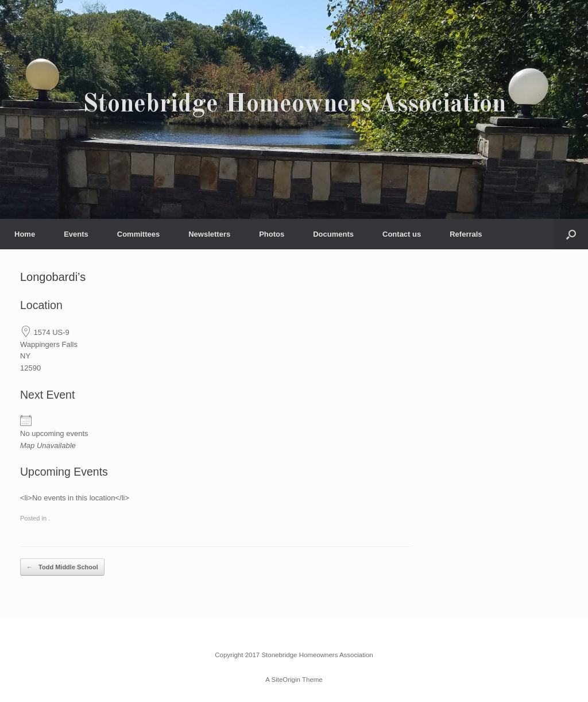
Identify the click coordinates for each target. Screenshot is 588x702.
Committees (138, 234)
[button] (571, 234)
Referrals (466, 234)
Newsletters (209, 234)
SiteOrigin (286, 680)
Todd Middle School (62, 567)
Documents (333, 234)
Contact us (402, 234)
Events (76, 234)
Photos (272, 234)
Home (25, 234)
